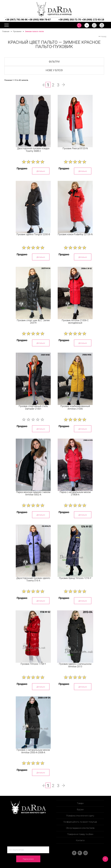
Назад (102, 36)
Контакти (80, 840)
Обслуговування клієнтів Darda (80, 828)
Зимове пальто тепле (34, 31)
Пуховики (17, 31)
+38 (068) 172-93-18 (93, 20)
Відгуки (80, 809)
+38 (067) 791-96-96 (16, 20)
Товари (80, 803)
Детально (41, 171)
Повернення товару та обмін (80, 834)
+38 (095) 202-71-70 (70, 20)
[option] (33, 121)
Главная (6, 31)
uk (87, 25)
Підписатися (28, 859)
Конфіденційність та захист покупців (80, 822)
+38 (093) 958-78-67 (39, 20)
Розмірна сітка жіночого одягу (80, 816)
